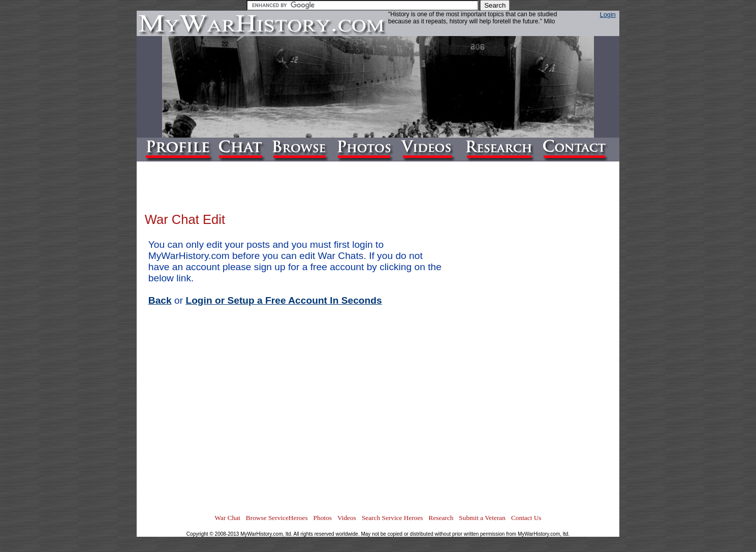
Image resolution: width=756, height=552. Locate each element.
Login (608, 14)
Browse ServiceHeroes (277, 518)
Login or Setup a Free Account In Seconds (283, 300)
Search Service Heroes (392, 518)
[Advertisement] (571, 359)
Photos (323, 518)
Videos (347, 518)
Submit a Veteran (482, 518)
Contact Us (526, 518)
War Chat (227, 518)
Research (441, 518)
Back (160, 300)
